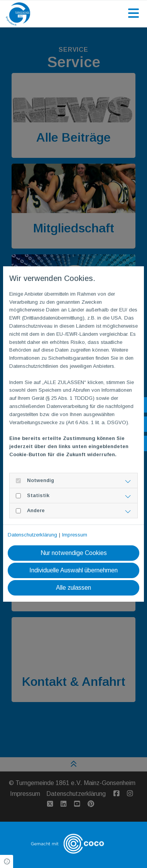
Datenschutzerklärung (32, 535)
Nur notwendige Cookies (74, 553)
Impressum (75, 535)
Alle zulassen (73, 588)
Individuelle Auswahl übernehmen (73, 570)
